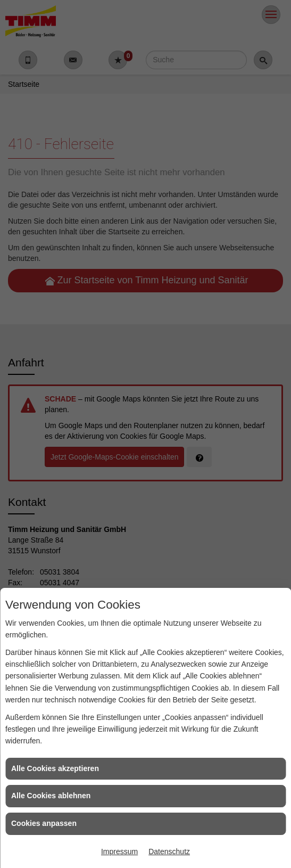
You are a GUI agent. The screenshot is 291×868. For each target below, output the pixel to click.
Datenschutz (169, 851)
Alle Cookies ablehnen (51, 796)
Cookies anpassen (44, 823)
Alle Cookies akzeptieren (55, 768)
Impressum (119, 851)
